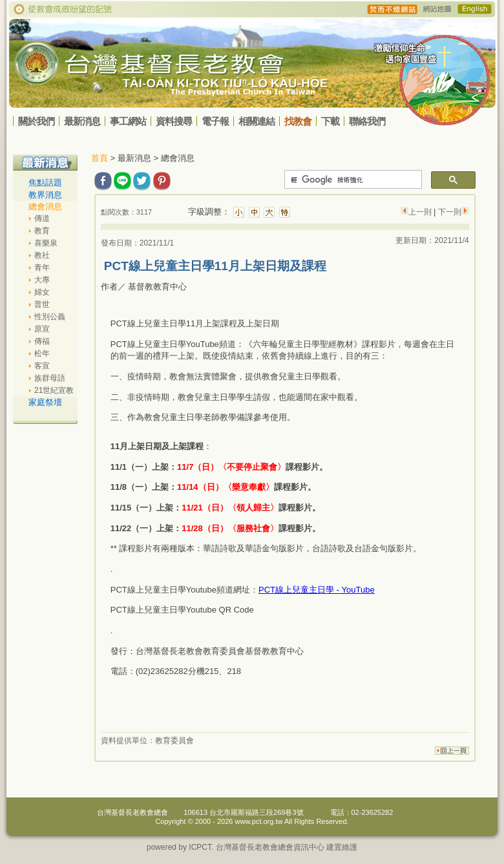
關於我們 (36, 121)
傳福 (42, 341)
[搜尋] (352, 180)
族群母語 (50, 378)
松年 (42, 353)
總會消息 (45, 206)
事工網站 (128, 121)
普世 (42, 304)
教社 (42, 255)
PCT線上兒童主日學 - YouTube (317, 590)
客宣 (42, 366)
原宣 (42, 329)
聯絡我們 (367, 121)
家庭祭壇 (45, 402)
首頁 (100, 158)
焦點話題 (45, 183)
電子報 (215, 121)
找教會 (298, 121)
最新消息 (82, 121)
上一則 (421, 212)
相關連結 (257, 121)
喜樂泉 (46, 243)
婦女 (42, 292)
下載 (330, 121)
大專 (42, 280)
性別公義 (50, 317)
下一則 (448, 212)
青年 (42, 268)
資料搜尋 (174, 121)
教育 (42, 231)
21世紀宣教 (54, 390)
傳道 (42, 218)
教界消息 (45, 195)
